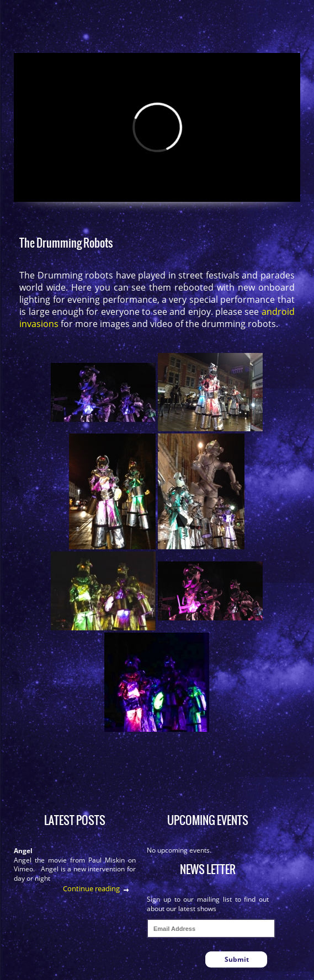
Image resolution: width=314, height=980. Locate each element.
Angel (23, 851)
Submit (237, 959)
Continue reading (91, 888)
